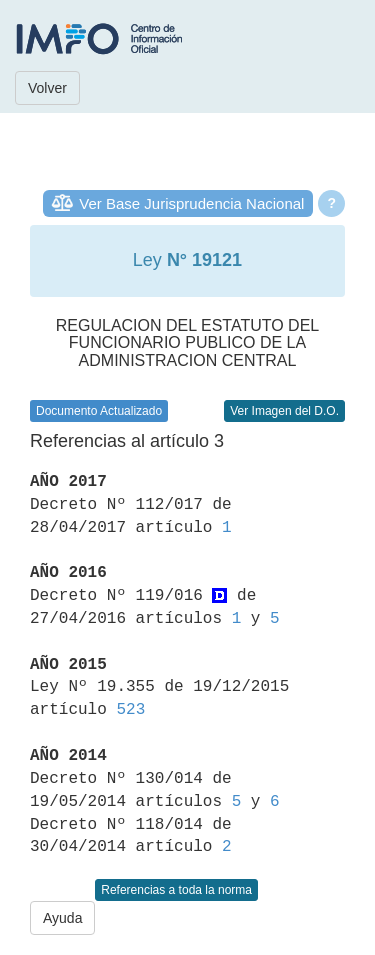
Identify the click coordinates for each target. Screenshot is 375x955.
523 (130, 710)
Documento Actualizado (99, 411)
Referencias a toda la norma (176, 890)
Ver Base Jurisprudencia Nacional (191, 203)
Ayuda (62, 918)
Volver (47, 88)
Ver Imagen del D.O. (284, 411)
